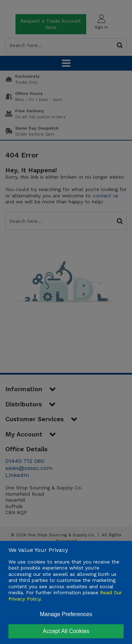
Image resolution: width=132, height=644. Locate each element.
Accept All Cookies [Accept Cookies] (66, 631)
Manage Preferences (66, 614)
